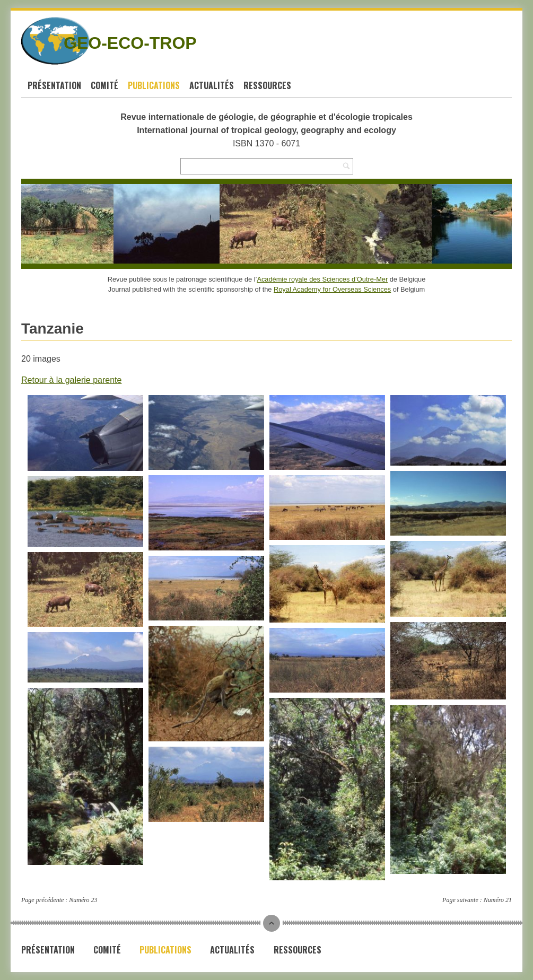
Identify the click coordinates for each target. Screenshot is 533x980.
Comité (104, 85)
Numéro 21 (498, 900)
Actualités (212, 85)
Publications (154, 85)
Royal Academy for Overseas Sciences (332, 289)
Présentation (54, 85)
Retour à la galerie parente (71, 380)
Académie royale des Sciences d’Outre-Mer (322, 279)
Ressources (267, 85)
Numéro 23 (83, 900)
